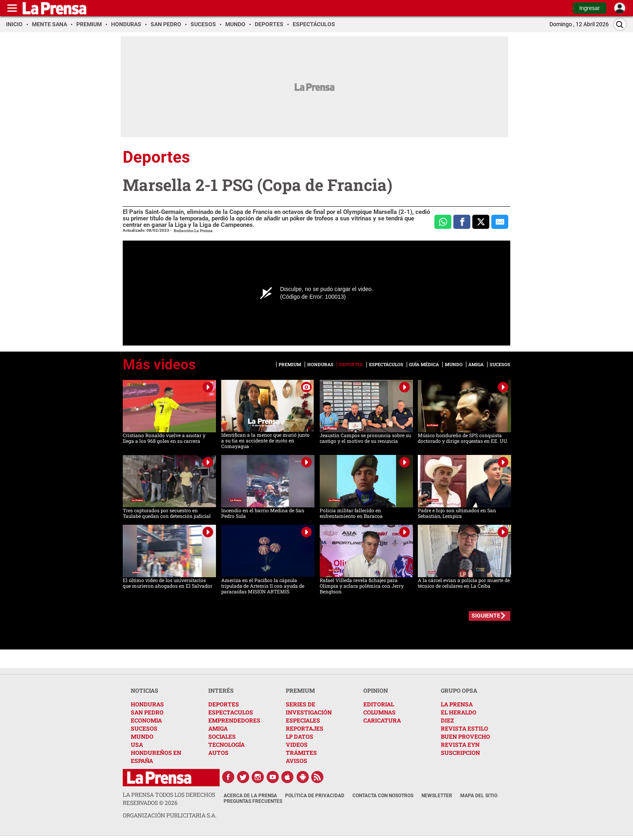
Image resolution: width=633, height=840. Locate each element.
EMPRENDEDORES (234, 720)
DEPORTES (224, 704)
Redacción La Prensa (193, 231)
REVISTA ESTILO (464, 728)
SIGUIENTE (486, 616)
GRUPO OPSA (459, 690)
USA (137, 745)
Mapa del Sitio (479, 796)
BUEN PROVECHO (465, 736)
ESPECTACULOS (231, 712)
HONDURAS (147, 704)
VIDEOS (297, 745)
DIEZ (447, 720)
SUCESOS (144, 728)
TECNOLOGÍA (226, 745)
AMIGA (218, 728)
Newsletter (437, 796)
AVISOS (297, 761)
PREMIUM (300, 690)
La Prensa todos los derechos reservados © (169, 799)
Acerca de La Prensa (250, 796)
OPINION (376, 690)
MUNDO (142, 736)
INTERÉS (221, 690)
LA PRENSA (457, 704)
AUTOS (218, 753)
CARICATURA (382, 720)
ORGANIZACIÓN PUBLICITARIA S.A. (170, 815)
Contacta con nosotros (383, 796)
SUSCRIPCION (460, 753)
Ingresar (590, 8)
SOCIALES (222, 736)
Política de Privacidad (315, 796)
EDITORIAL (379, 704)
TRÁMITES (301, 753)
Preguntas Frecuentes (253, 801)
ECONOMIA (146, 720)
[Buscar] (620, 24)
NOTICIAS (145, 690)
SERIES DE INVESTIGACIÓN (309, 708)
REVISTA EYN (460, 745)
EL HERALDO (459, 712)
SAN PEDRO (147, 712)
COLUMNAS (379, 712)
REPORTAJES (305, 728)
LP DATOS (300, 736)
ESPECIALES (303, 720)
